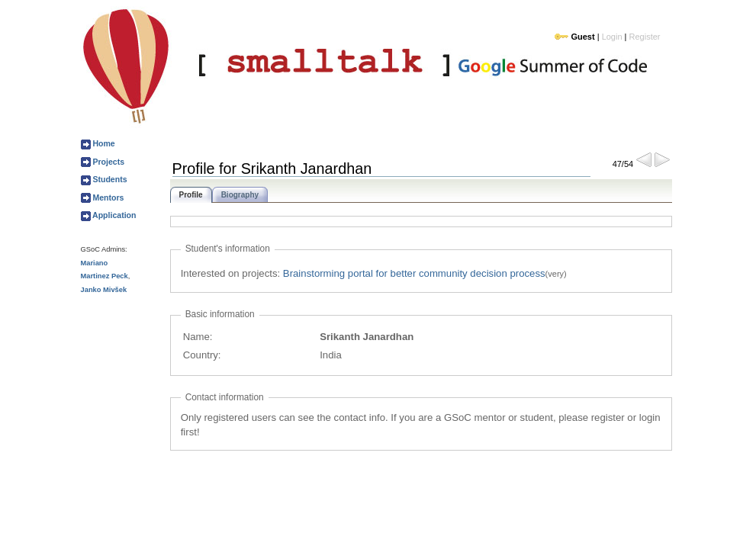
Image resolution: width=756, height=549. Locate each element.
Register (645, 37)
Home (103, 143)
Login (612, 37)
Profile (191, 195)
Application (114, 215)
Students (109, 179)
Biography (240, 195)
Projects (108, 162)
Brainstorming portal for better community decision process (414, 273)
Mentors (108, 197)
